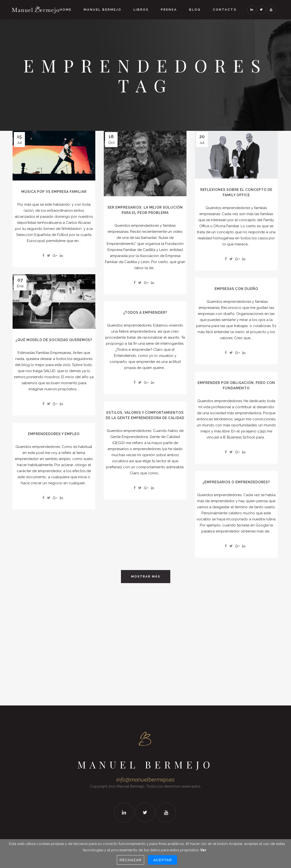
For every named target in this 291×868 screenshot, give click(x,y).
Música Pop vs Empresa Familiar (54, 192)
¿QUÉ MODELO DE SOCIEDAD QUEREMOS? (54, 340)
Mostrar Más (146, 576)
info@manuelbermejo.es (145, 780)
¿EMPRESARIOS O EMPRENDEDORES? (236, 482)
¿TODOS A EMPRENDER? (145, 313)
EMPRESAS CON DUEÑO (236, 289)
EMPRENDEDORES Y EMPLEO (54, 434)
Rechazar (131, 860)
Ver (203, 850)
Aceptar (163, 860)
